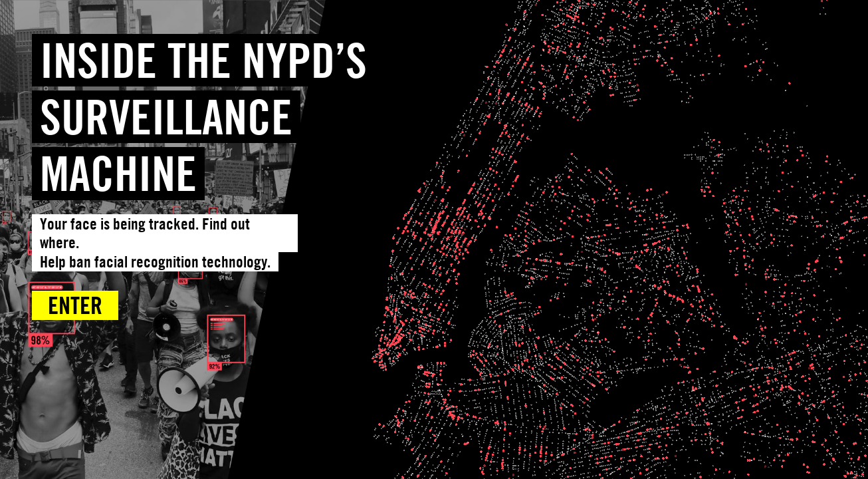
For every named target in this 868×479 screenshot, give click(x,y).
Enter (75, 305)
